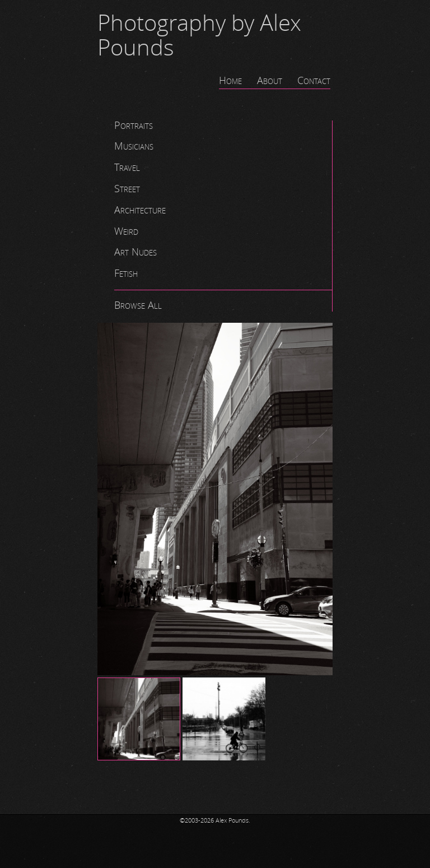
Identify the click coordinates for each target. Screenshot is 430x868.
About (270, 81)
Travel (127, 168)
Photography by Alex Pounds (199, 36)
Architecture (140, 210)
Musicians (134, 146)
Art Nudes (135, 252)
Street (127, 189)
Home (230, 81)
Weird (126, 231)
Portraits (134, 126)
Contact (314, 81)
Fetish (126, 273)
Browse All (138, 305)
